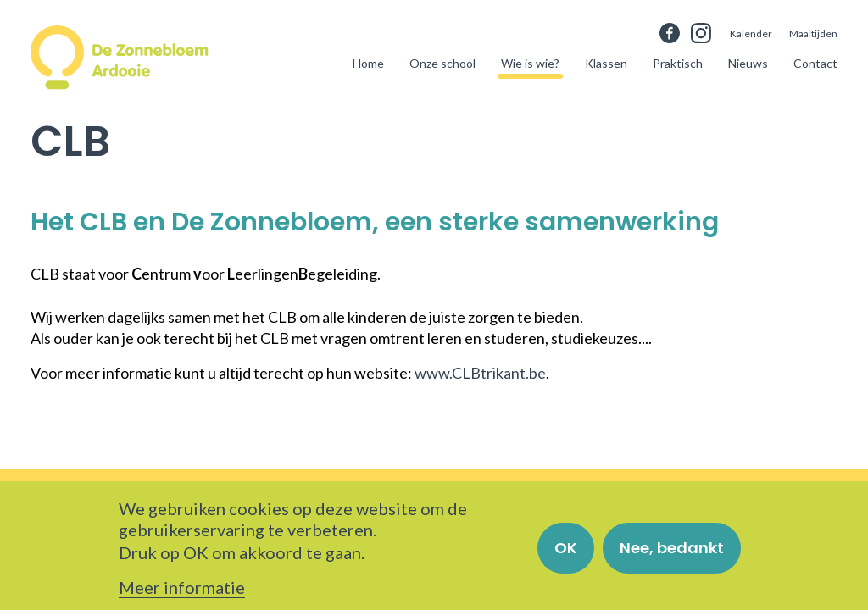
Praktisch (678, 64)
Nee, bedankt (672, 555)
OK (566, 555)
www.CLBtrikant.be (480, 373)
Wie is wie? (530, 64)
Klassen (606, 64)
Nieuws (748, 64)
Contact (815, 64)
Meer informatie (182, 594)
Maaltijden (813, 33)
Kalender (751, 33)
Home (368, 64)
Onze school (442, 64)
